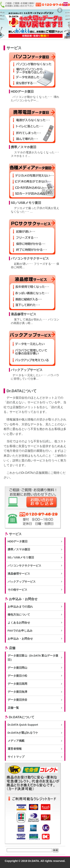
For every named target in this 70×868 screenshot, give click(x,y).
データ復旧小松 (17, 676)
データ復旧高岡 (17, 684)
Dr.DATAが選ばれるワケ (23, 733)
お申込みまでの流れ (20, 607)
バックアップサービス (22, 582)
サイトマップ (16, 757)
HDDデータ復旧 (18, 541)
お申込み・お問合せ (23, 599)
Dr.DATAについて (22, 717)
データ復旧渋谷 (17, 700)
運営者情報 (15, 749)
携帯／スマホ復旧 (19, 549)
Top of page (60, 10)
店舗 (12, 648)
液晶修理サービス (19, 574)
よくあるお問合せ (19, 623)
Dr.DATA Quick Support (23, 725)
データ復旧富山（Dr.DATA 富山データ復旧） (33, 658)
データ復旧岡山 (17, 668)
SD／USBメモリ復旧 (21, 557)
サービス (15, 534)
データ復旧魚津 (17, 692)
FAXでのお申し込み (20, 631)
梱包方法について (19, 615)
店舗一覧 (13, 708)
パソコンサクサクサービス (24, 566)
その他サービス (17, 590)
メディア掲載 (16, 741)
